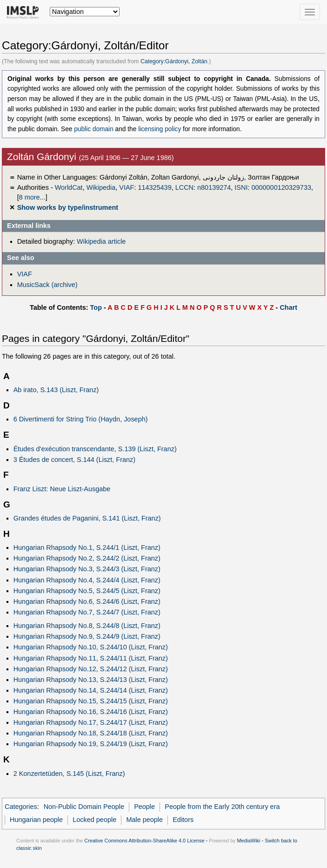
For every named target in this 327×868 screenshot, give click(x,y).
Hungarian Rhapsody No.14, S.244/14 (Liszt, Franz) (91, 690)
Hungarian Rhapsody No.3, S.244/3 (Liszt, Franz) (87, 569)
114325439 (154, 187)
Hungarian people (36, 820)
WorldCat (69, 187)
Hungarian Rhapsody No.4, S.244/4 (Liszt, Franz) (87, 580)
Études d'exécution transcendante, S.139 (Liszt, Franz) (95, 449)
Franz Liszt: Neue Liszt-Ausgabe (62, 489)
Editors (183, 820)
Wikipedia (101, 187)
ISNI (241, 187)
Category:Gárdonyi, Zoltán (174, 61)
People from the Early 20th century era (222, 807)
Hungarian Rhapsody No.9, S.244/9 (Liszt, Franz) (87, 636)
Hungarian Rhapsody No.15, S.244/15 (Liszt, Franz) (91, 701)
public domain (94, 129)
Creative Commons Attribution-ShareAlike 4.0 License (144, 841)
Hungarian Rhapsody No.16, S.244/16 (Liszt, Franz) (91, 712)
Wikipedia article (101, 241)
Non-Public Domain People (84, 807)
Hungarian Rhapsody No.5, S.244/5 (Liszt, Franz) (87, 591)
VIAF (127, 187)
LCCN (184, 187)
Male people (144, 820)
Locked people (94, 820)
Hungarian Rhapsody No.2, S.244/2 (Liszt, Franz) (87, 558)
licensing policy (160, 129)
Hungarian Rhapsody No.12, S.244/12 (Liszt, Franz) (91, 669)
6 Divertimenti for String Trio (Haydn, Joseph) (81, 419)
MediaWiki (248, 841)
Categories (21, 807)
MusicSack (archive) (47, 285)
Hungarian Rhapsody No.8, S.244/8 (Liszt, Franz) (87, 626)
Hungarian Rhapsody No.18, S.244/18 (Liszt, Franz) (91, 733)
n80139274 (214, 187)
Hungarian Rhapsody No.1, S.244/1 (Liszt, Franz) (87, 548)
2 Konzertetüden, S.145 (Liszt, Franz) (69, 774)
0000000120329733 (281, 187)
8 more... (32, 197)
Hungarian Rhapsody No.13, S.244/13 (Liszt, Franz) (91, 680)
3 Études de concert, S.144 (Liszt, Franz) (74, 460)
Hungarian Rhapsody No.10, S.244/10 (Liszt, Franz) (91, 647)
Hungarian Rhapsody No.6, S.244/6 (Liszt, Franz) (87, 601)
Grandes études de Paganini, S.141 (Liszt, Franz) (87, 518)
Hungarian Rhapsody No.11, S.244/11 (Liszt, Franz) (91, 658)
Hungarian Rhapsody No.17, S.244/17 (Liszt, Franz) (91, 722)
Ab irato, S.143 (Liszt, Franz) (56, 390)
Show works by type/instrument (68, 207)
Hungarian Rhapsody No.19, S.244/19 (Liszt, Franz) (91, 744)
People (144, 807)
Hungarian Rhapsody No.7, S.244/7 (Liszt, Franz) (87, 612)
